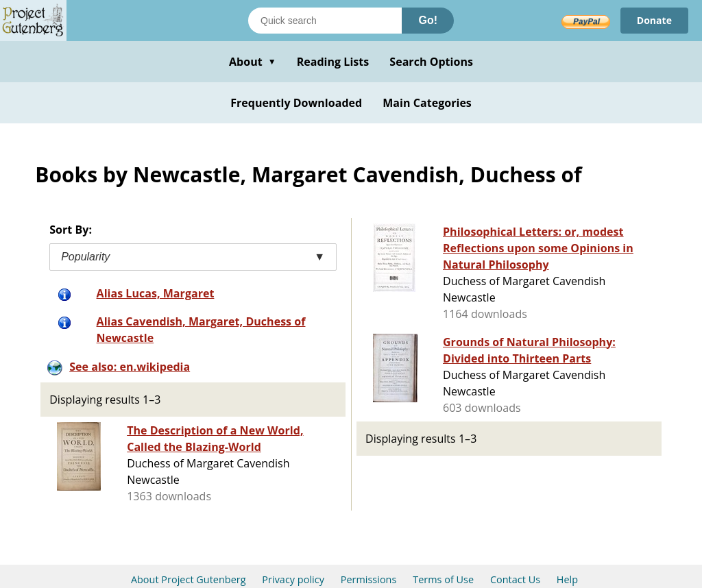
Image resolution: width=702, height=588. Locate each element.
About (253, 62)
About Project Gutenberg (189, 579)
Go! (428, 20)
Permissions (369, 579)
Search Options (431, 62)
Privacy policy (293, 579)
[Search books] (325, 21)
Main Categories (427, 103)
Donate (654, 20)
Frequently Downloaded (296, 103)
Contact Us (515, 579)
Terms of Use (443, 579)
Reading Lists (333, 62)
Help (567, 579)
